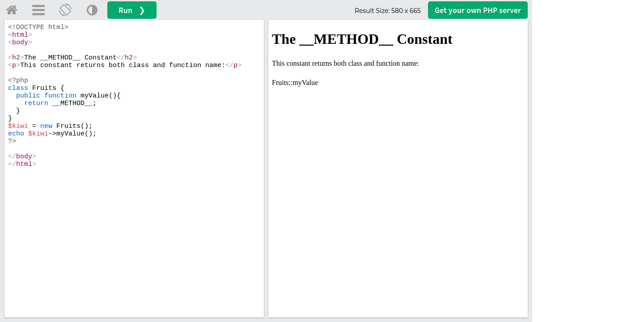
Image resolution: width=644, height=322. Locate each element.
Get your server (478, 10)
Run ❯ (132, 10)
